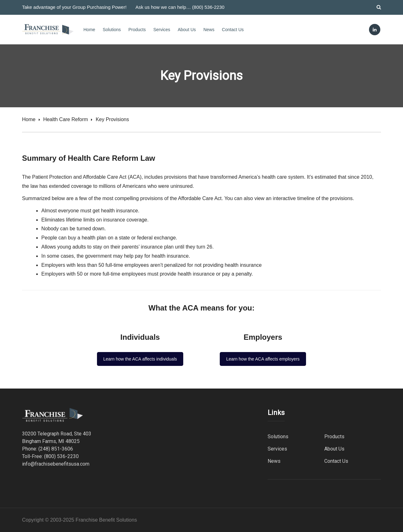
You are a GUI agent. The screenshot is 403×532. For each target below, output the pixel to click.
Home (89, 30)
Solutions (112, 30)
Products (137, 30)
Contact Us (233, 30)
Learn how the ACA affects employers (263, 359)
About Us (187, 30)
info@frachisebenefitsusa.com (56, 464)
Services (162, 30)
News (209, 30)
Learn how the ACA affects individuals (140, 359)
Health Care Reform (65, 119)
